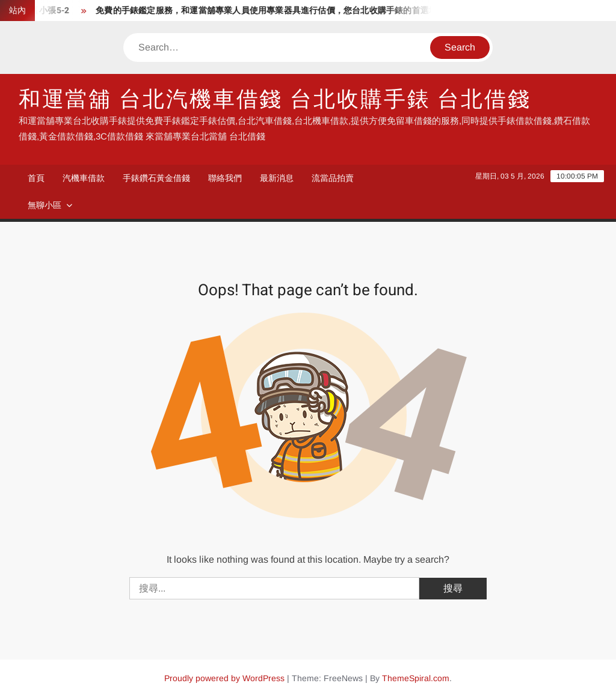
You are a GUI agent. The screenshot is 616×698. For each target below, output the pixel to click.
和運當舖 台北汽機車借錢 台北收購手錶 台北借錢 (275, 99)
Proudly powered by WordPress (224, 678)
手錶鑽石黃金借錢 (156, 178)
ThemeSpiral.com (416, 678)
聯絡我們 (225, 178)
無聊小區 (45, 205)
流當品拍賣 (333, 178)
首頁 (36, 178)
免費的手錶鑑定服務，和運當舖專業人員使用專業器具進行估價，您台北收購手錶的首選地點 (273, 11)
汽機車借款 (84, 178)
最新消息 (277, 178)
